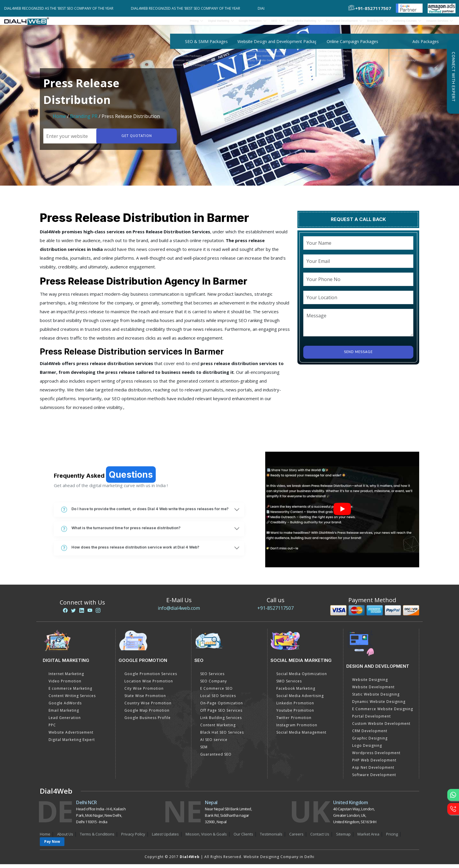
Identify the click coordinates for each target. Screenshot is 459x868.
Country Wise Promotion (148, 707)
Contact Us (320, 838)
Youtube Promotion (295, 714)
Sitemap (343, 838)
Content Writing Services (72, 700)
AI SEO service (214, 743)
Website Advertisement (71, 736)
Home (59, 120)
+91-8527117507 (275, 612)
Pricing (127, 23)
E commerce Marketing (70, 692)
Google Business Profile (148, 721)
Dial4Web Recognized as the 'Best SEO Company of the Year (62, 8)
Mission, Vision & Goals (206, 838)
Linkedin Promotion (295, 707)
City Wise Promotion (144, 692)
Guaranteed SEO (216, 758)
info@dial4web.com (179, 612)
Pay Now (52, 845)
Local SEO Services (218, 700)
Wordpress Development (376, 757)
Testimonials (271, 838)
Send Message (358, 356)
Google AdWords (65, 707)
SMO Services (289, 685)
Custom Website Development (381, 727)
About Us (65, 838)
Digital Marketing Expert (72, 743)
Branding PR (84, 120)
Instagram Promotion (297, 729)
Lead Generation (65, 721)
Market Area (368, 838)
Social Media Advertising (300, 700)
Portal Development (371, 720)
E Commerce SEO (216, 692)
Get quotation (135, 140)
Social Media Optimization (302, 678)
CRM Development (370, 735)
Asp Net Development (373, 771)
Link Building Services (221, 721)
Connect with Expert (453, 77)
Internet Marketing (66, 678)
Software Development (374, 779)
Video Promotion (65, 685)
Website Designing (370, 683)
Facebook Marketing (296, 692)
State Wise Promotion (145, 700)
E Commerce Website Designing (383, 713)
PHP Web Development (374, 764)
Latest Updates (165, 838)
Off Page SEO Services (221, 714)
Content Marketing (218, 729)
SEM (204, 751)
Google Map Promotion (147, 714)
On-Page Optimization (222, 707)
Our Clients (243, 838)
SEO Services (212, 678)
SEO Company (214, 685)
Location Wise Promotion (149, 685)
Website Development (373, 691)
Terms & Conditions (97, 838)
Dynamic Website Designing (379, 705)
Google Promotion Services (151, 678)
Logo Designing (367, 749)
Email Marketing (64, 714)
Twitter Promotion (294, 721)
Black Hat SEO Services (222, 736)
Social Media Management (301, 736)
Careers (296, 838)
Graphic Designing (370, 742)
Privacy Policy (133, 838)
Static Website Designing (376, 698)
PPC (52, 729)
